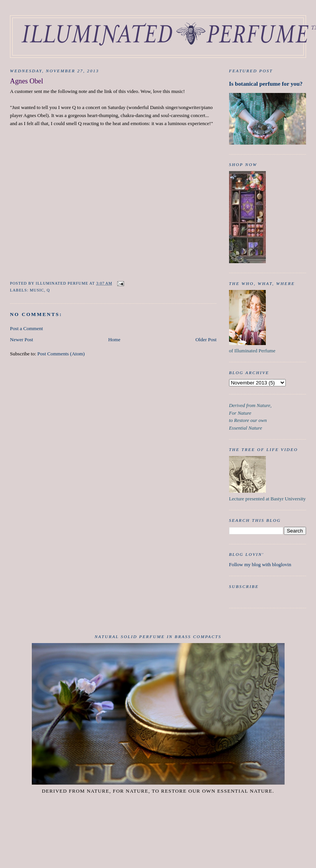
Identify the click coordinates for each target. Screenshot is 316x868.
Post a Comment (26, 328)
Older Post (206, 340)
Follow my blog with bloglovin (260, 564)
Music (37, 290)
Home (114, 340)
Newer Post (21, 340)
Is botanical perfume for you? (266, 84)
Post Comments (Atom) (61, 354)
